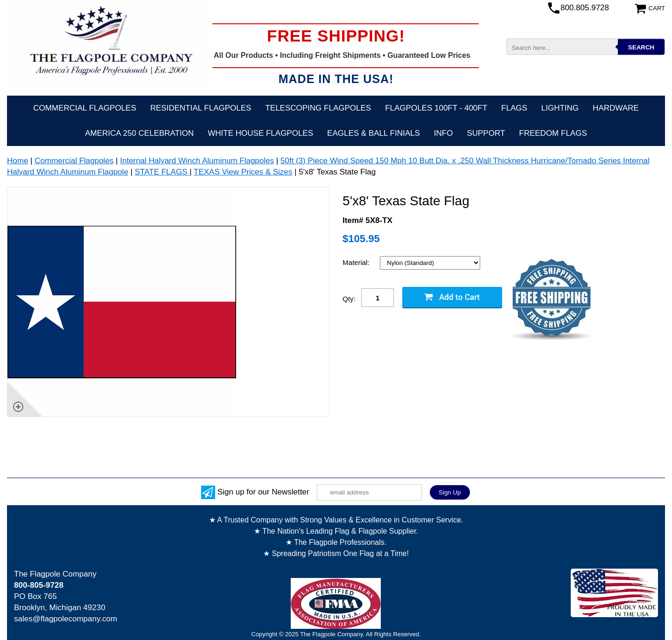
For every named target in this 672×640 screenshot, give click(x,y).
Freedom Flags (553, 133)
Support (486, 133)
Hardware (616, 108)
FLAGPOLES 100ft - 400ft (436, 108)
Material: (357, 262)
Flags (514, 108)
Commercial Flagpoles (84, 108)
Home (17, 161)
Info (444, 133)
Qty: (349, 299)
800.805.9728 (585, 8)
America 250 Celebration (139, 133)
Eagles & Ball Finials (374, 133)
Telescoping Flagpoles (318, 108)
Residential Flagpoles (201, 108)
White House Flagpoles (260, 133)
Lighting (560, 108)
